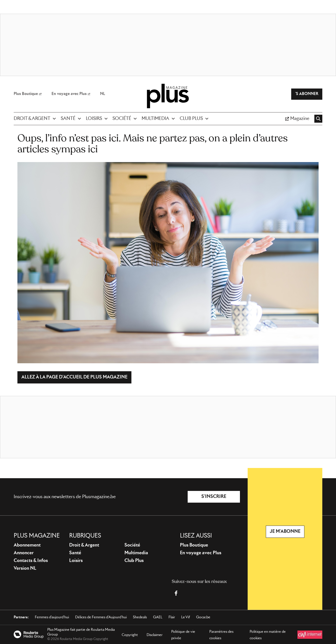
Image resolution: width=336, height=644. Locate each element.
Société (132, 545)
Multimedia (136, 553)
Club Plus (134, 561)
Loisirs (76, 561)
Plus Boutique (194, 545)
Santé (75, 553)
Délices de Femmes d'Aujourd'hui (101, 617)
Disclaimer (155, 635)
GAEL (158, 617)
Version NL (25, 568)
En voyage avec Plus (201, 553)
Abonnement (27, 545)
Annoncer (24, 553)
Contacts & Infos (31, 561)
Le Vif (186, 617)
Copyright (130, 635)
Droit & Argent (84, 545)
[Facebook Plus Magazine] (176, 593)
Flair (172, 617)
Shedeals (140, 617)
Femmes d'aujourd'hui (52, 617)
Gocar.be (203, 617)
